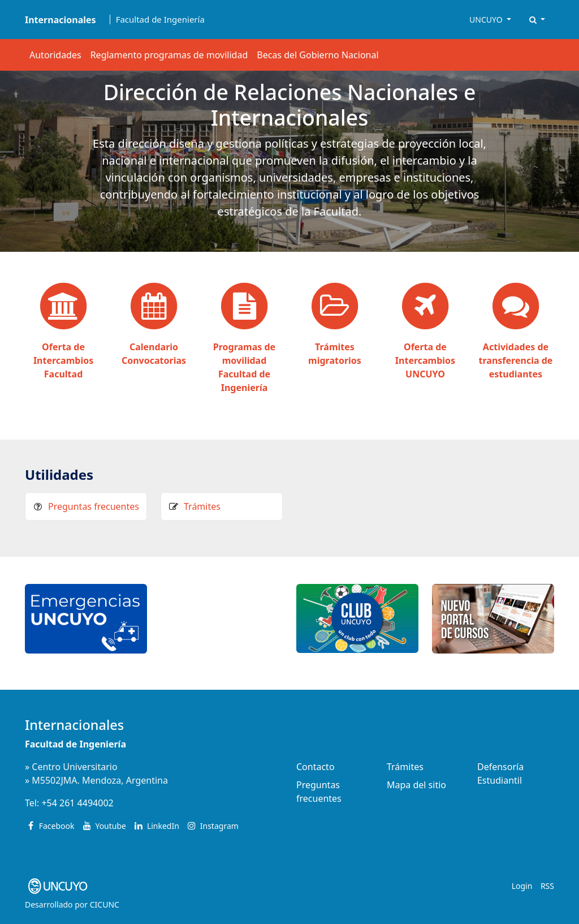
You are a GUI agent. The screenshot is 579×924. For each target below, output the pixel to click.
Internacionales (74, 725)
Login (522, 886)
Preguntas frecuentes (94, 506)
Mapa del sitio (416, 785)
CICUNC (105, 904)
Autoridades (55, 55)
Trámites (202, 506)
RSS (547, 886)
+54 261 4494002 (77, 803)
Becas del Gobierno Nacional (317, 55)
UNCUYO (487, 20)
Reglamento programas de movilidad (169, 55)
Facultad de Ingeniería (160, 20)
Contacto (316, 767)
